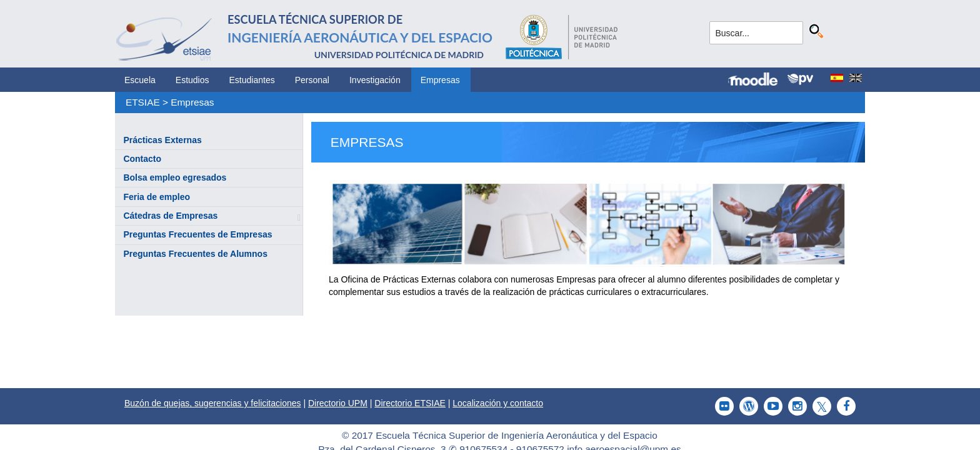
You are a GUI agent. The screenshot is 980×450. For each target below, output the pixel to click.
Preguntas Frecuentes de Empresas (197, 234)
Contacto (142, 159)
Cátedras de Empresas (170, 216)
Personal (312, 80)
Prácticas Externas (162, 140)
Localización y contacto (498, 403)
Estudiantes (252, 80)
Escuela (140, 80)
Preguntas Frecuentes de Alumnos (195, 254)
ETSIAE (143, 102)
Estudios (192, 80)
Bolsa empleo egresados (175, 177)
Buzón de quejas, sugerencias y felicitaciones (213, 403)
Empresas (440, 80)
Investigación (375, 80)
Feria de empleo (157, 197)
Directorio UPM (338, 403)
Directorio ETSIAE (410, 403)
